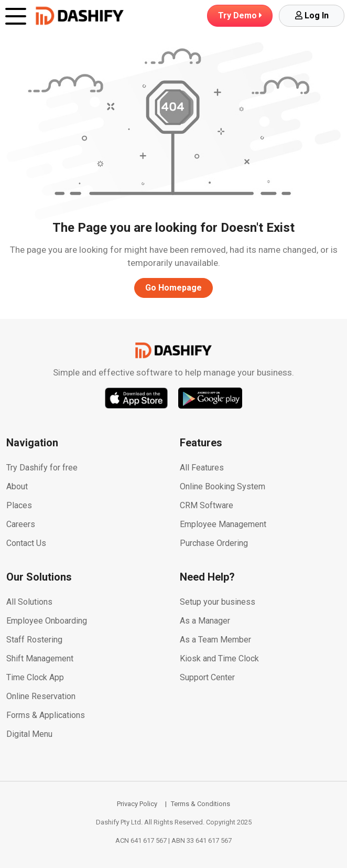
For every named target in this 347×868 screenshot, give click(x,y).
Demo (240, 15)
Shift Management (40, 658)
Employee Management (223, 524)
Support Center (207, 677)
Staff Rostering (34, 640)
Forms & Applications (46, 715)
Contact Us (26, 543)
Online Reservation (41, 696)
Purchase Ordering (214, 543)
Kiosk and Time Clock (219, 658)
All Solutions (29, 602)
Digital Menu (29, 734)
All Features (202, 468)
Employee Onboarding (47, 621)
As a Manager (205, 621)
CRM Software (207, 505)
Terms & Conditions (200, 804)
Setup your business (218, 602)
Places (19, 505)
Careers (21, 524)
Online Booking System (223, 486)
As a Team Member (215, 640)
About (17, 486)
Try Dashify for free (42, 468)
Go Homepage (173, 288)
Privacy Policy (137, 804)
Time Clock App (35, 677)
